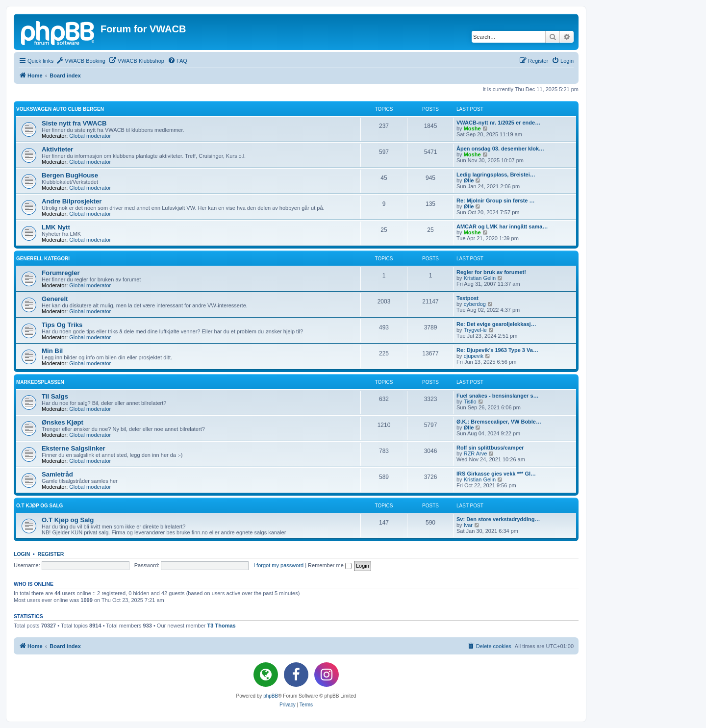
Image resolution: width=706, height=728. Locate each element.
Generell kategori (43, 259)
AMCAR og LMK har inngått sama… (502, 226)
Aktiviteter (58, 149)
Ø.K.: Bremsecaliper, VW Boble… (499, 422)
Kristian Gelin (480, 278)
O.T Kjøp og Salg (39, 506)
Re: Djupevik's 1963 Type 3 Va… (497, 350)
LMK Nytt (56, 227)
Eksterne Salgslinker (74, 448)
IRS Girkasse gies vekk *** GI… (496, 474)
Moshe (472, 128)
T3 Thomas (222, 626)
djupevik (474, 356)
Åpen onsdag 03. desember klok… (500, 149)
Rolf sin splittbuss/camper (490, 448)
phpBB (271, 696)
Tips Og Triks (62, 325)
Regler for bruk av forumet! (491, 272)
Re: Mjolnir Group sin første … (496, 201)
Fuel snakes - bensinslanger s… (498, 396)
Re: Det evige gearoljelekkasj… (496, 324)
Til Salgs (55, 396)
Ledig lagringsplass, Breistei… (496, 175)
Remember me (330, 565)
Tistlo (470, 402)
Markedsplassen (40, 382)
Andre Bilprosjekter (72, 201)
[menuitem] (81, 61)
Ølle (469, 180)
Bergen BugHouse (70, 175)
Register (51, 554)
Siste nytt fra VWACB (74, 123)
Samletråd (57, 474)
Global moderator (90, 136)
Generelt (55, 299)
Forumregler (61, 273)
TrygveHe (475, 330)
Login (22, 554)
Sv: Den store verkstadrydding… (498, 519)
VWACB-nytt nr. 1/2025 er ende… (498, 123)
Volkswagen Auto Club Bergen (60, 109)
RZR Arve (476, 453)
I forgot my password (278, 565)
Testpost (467, 298)
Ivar (468, 525)
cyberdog (475, 304)
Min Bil (52, 351)
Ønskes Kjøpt (63, 422)
